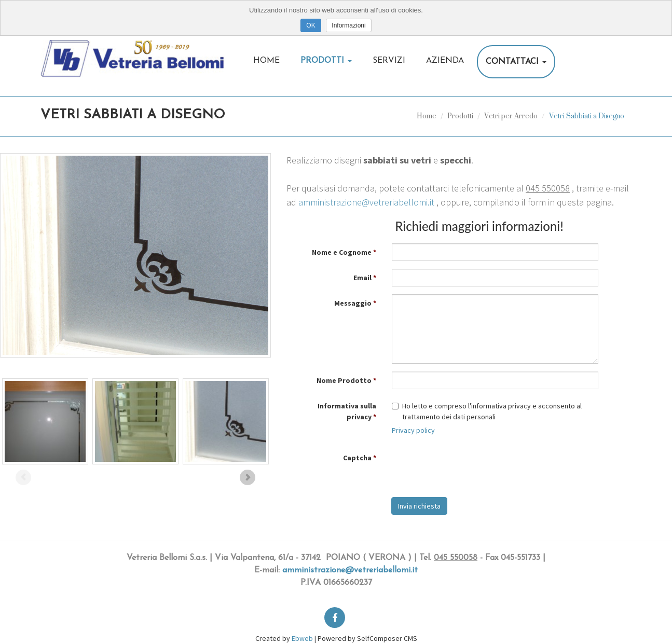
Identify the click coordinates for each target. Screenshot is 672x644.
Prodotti (326, 61)
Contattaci (516, 62)
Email (362, 278)
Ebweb (302, 638)
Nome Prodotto (344, 380)
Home (266, 61)
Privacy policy (413, 430)
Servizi (389, 61)
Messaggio (353, 303)
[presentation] (471, 469)
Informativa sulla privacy (347, 411)
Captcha (357, 458)
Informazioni (348, 25)
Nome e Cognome (342, 252)
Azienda (445, 61)
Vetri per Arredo (511, 115)
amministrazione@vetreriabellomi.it (366, 202)
